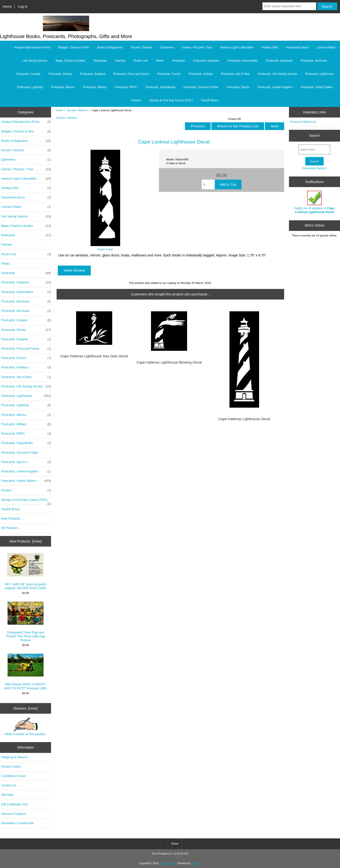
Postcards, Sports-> (26, 462)
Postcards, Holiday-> (26, 367)
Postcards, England (92, 74)
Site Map (7, 795)
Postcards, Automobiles (243, 61)
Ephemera (167, 47)
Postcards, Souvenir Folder (201, 87)
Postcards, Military (95, 87)
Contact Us (9, 785)
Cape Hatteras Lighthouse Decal (244, 419)
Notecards (100, 61)
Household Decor (297, 47)
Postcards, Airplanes (206, 61)
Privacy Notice (11, 767)
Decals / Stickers (77, 110)
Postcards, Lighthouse (320, 74)
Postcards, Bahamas (279, 61)
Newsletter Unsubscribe (17, 823)
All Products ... (11, 528)
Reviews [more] (26, 708)
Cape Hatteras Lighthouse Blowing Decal (169, 362)
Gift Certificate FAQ (14, 804)
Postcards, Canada (28, 74)
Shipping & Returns (14, 757)
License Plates (326, 47)
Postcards (178, 61)
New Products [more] (26, 541)
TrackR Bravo (210, 100)
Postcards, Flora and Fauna (131, 74)
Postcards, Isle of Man (235, 74)
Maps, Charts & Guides (71, 61)
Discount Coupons (14, 814)
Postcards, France (169, 74)
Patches (120, 61)
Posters (136, 100)
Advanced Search (314, 168)
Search (314, 136)
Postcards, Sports (238, 87)
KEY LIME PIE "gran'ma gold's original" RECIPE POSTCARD (26, 571)
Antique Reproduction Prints (32, 47)
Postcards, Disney (60, 74)
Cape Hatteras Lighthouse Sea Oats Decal (94, 356)
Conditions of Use (13, 776)
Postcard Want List (303, 122)
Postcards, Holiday (201, 74)
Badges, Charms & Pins (74, 47)
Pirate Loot (141, 61)
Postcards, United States (317, 87)
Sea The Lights (168, 863)
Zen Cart (196, 863)
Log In (23, 7)
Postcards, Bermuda (314, 61)
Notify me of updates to (314, 202)
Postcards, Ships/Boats (160, 87)
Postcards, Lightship (30, 87)
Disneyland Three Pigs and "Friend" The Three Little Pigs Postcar (26, 622)
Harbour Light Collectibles (237, 47)
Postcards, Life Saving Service (278, 74)
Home (7, 7)
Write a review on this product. (25, 727)
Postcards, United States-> (26, 481)
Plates (160, 61)
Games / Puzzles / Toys (197, 47)
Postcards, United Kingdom (275, 87)
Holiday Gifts (270, 47)
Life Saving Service (35, 61)
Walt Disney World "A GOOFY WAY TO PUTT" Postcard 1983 (25, 672)
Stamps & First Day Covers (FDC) (171, 100)
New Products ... (13, 519)
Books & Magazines (110, 47)
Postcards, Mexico (63, 87)
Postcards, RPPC (126, 87)
